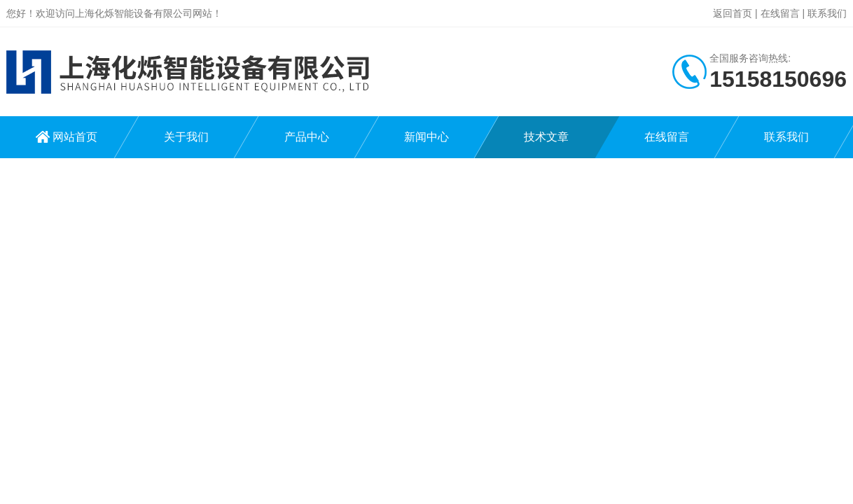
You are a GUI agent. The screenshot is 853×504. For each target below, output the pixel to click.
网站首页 (75, 137)
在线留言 (780, 13)
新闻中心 (426, 137)
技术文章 (546, 137)
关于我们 (186, 137)
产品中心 (307, 137)
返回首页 (733, 13)
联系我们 (827, 13)
